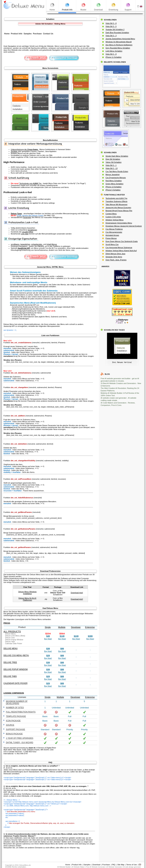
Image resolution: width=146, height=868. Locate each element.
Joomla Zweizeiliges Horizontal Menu (120, 39)
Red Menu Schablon (114, 181)
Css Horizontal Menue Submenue (119, 248)
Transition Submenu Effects (117, 201)
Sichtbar (14, 151)
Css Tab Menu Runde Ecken (117, 171)
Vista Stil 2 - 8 (111, 54)
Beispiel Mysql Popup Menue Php (119, 211)
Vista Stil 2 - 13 (112, 168)
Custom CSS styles (113, 217)
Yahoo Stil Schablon (114, 162)
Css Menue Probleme (114, 229)
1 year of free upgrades (20, 738)
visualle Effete (28, 232)
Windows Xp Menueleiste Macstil (119, 42)
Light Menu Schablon (114, 51)
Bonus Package (14, 734)
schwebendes (37, 244)
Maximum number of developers (17, 702)
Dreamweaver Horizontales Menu (119, 223)
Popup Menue (111, 238)
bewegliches (25, 244)
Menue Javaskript (113, 175)
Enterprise (90, 627)
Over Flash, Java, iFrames (116, 260)
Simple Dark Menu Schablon (117, 156)
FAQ (114, 865)
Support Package (16, 729)
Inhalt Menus (52, 244)
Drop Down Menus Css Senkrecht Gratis (122, 241)
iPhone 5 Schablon (113, 190)
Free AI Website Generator (96, 867)
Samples (87, 865)
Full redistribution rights (21, 712)
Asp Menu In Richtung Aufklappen (119, 45)
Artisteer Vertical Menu (115, 220)
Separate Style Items (114, 257)
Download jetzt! (77, 593)
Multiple (62, 627)
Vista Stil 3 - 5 (111, 26)
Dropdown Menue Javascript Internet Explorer (124, 226)
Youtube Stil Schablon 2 (115, 29)
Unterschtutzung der (25, 149)
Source (10, 725)
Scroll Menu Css (112, 244)
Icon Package (13, 721)
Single (48, 627)
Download (96, 865)
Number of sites (15, 708)
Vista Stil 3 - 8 (111, 23)
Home (68, 865)
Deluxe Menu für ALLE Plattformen (27, 599)
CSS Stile (25, 234)
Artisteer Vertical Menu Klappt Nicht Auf (121, 251)
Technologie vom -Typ (31, 183)
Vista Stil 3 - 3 (111, 36)
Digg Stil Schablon (113, 159)
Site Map (121, 865)
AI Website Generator (114, 867)
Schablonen (32, 230)
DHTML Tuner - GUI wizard (20, 743)
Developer (76, 627)
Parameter (27, 217)
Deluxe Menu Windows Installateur (27, 593)
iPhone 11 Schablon (114, 57)
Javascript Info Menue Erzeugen (118, 208)
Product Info (77, 865)
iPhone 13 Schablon (114, 187)
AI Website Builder (64, 867)
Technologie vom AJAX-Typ (116, 198)
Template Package (16, 716)
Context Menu (111, 214)
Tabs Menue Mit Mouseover (117, 204)
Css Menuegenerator (114, 232)
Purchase (106, 865)
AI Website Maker (78, 867)
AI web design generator (132, 867)
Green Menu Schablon (115, 184)
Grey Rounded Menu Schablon (118, 48)
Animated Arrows (112, 235)
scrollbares (15, 244)
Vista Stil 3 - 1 (111, 165)
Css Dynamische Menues (116, 178)
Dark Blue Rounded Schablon (117, 33)
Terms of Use (132, 865)
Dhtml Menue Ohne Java (116, 254)
